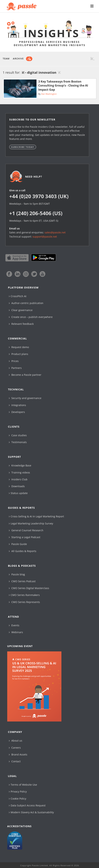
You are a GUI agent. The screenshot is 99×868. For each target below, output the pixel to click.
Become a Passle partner (25, 375)
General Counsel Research (26, 530)
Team (6, 59)
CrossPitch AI (18, 296)
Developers (17, 412)
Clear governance (21, 310)
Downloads (17, 486)
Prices (14, 361)
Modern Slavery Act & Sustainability (31, 812)
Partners (15, 368)
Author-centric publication (26, 303)
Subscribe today (23, 147)
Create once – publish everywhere (31, 317)
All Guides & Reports (23, 551)
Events (14, 625)
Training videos (19, 472)
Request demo (19, 347)
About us (16, 741)
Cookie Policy (18, 799)
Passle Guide (18, 544)
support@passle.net (45, 237)
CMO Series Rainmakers (24, 595)
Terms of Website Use (23, 785)
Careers (15, 748)
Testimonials (18, 442)
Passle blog (17, 574)
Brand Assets (18, 754)
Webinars (16, 632)
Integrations (17, 405)
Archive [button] (18, 59)
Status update (18, 493)
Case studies (18, 435)
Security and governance (25, 398)
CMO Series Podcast (22, 581)
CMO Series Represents (24, 602)
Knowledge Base (20, 465)
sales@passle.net (55, 232)
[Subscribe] (29, 59)
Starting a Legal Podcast (25, 537)
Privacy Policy (18, 791)
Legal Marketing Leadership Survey (31, 523)
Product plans (19, 354)
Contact (15, 761)
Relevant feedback (21, 324)
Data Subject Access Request (27, 805)
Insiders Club (18, 479)
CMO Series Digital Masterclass (29, 588)
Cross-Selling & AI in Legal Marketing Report (36, 516)
